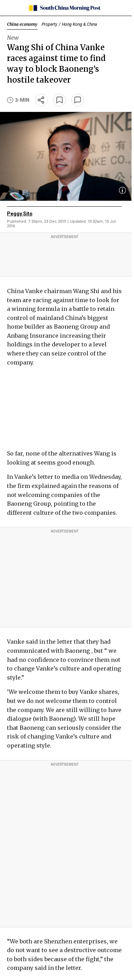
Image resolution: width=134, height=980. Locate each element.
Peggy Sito (20, 214)
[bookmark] (59, 100)
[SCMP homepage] (65, 8)
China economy (22, 24)
